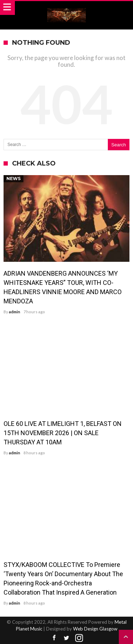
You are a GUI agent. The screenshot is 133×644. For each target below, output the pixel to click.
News (13, 178)
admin (15, 312)
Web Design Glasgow (95, 629)
